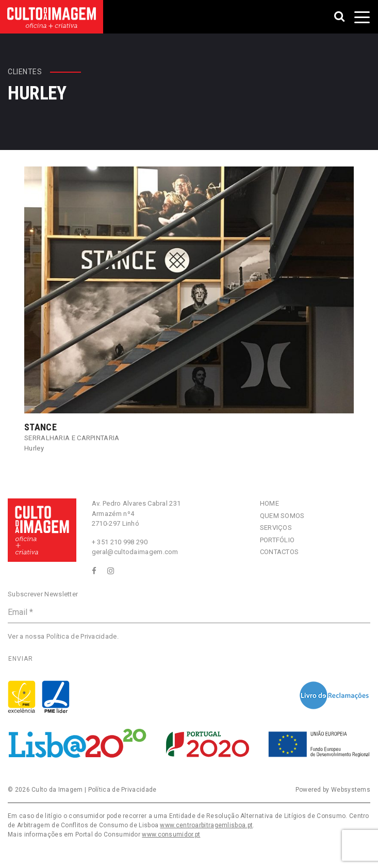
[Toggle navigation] (362, 17)
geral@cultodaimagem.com (135, 552)
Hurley (34, 448)
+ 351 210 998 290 (120, 542)
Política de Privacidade (82, 636)
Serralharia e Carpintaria (72, 438)
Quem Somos (282, 516)
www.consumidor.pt (171, 834)
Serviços (276, 528)
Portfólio (277, 540)
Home (269, 503)
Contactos (280, 552)
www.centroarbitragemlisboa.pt (206, 825)
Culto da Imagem (57, 790)
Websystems (351, 790)
